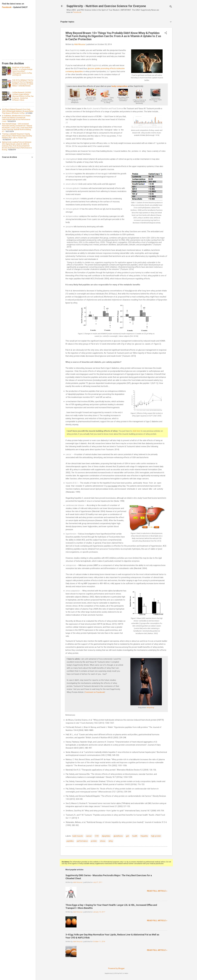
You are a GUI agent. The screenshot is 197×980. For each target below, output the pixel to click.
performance (82, 841)
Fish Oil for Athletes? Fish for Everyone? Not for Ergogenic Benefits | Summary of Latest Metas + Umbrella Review (23, 83)
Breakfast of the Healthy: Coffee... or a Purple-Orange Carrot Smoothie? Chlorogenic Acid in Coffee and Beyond (22, 71)
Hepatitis (144, 836)
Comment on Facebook (95, 692)
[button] (166, 33)
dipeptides (106, 836)
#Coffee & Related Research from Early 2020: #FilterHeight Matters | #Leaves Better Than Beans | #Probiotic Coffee (18, 111)
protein (94, 841)
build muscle (78, 836)
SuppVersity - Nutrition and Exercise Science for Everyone (106, 6)
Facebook (77, 12)
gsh (128, 836)
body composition (120, 86)
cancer (89, 836)
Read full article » (157, 891)
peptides (70, 841)
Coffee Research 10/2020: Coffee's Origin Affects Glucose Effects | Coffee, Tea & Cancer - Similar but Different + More (23, 96)
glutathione (118, 836)
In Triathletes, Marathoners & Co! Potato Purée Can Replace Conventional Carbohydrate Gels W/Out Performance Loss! (16, 118)
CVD (97, 836)
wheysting (150, 708)
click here (136, 431)
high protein (156, 836)
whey (111, 841)
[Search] (171, 7)
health (135, 836)
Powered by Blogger (116, 968)
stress (103, 841)
